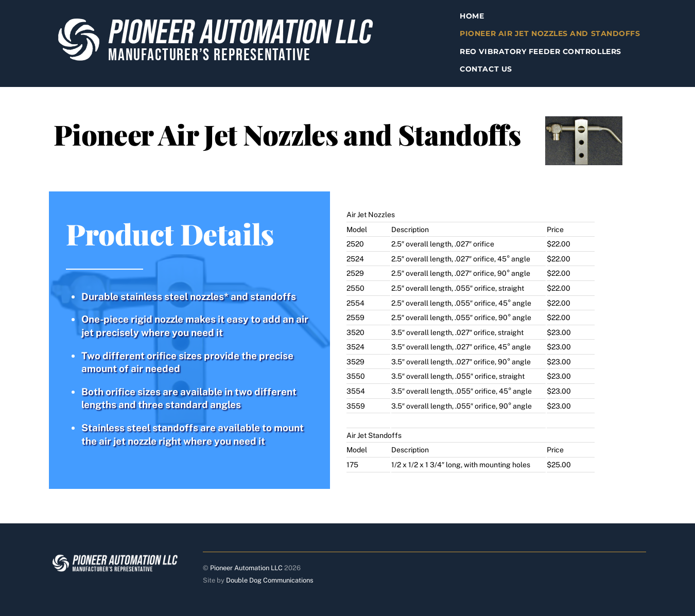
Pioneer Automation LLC (246, 568)
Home (472, 16)
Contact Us (486, 69)
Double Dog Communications (270, 580)
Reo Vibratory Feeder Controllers (540, 51)
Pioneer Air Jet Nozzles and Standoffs (550, 33)
